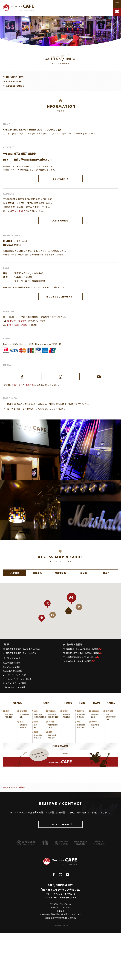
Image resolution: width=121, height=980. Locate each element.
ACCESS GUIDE (15, 86)
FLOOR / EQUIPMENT (61, 296)
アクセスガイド (20, 211)
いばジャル (17, 385)
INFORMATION (15, 77)
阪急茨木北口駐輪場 (17, 325)
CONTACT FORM (60, 824)
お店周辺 (15, 573)
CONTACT (60, 179)
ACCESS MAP (14, 81)
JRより (83, 573)
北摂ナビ (29, 385)
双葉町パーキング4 (17, 321)
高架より (37, 573)
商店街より (60, 573)
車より (106, 573)
